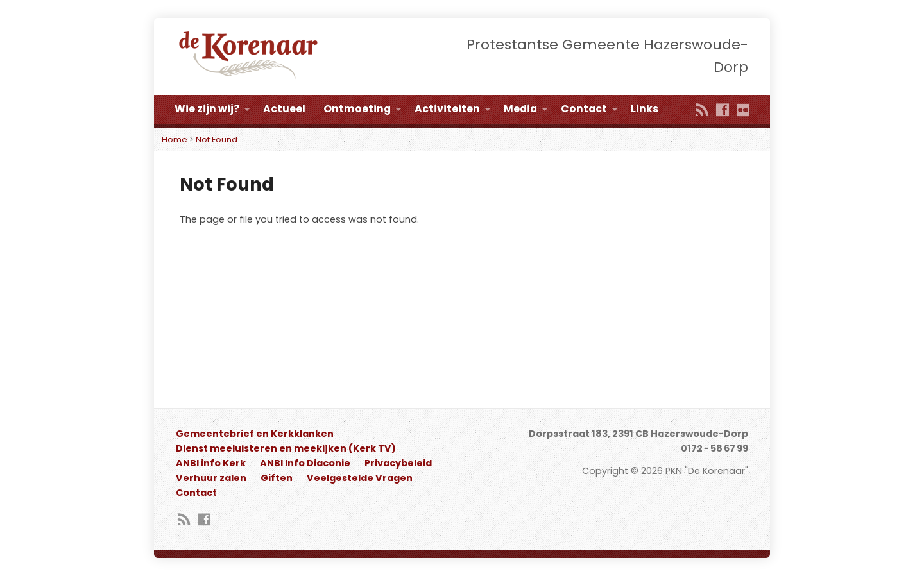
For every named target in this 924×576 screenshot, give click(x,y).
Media (520, 109)
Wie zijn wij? (207, 109)
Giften (277, 478)
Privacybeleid (398, 463)
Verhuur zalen (211, 478)
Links (645, 109)
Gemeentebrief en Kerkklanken (255, 434)
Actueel (284, 109)
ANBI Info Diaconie (305, 463)
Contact (584, 109)
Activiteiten (447, 109)
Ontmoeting (357, 109)
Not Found (217, 140)
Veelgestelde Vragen (360, 478)
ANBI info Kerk (211, 463)
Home (175, 140)
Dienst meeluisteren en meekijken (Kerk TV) (286, 448)
